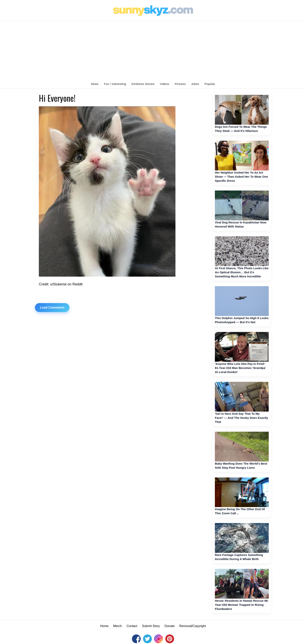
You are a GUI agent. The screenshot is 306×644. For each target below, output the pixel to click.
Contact (132, 626)
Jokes (195, 84)
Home (104, 626)
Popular (210, 84)
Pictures (180, 84)
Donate (170, 626)
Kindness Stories (143, 84)
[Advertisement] (153, 50)
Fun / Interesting (115, 84)
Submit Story (151, 626)
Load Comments (52, 307)
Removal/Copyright (193, 626)
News (95, 84)
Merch (117, 626)
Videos (165, 84)
